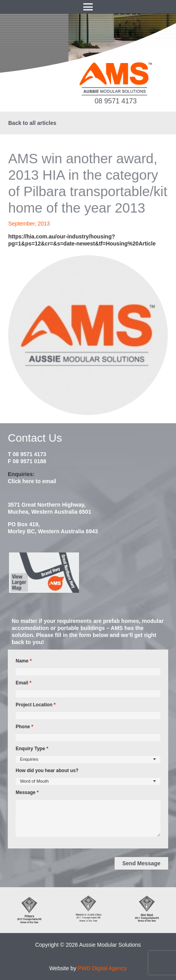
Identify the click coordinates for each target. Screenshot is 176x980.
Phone (24, 727)
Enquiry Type (32, 749)
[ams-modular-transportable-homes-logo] (116, 79)
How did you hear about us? (47, 771)
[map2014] (88, 573)
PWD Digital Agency (102, 968)
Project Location (36, 705)
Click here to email (32, 481)
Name (24, 661)
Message (27, 792)
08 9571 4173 (116, 101)
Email (23, 683)
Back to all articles (32, 123)
